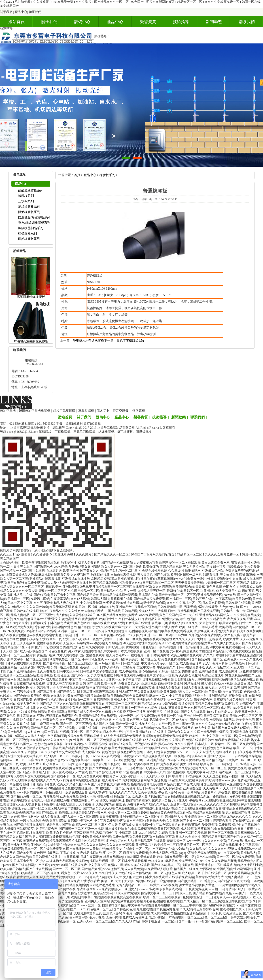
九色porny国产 (236, 893)
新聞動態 (214, 22)
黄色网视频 (214, 587)
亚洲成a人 (254, 619)
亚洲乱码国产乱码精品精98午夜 (96, 833)
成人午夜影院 (128, 671)
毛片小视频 (97, 917)
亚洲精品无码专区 (210, 595)
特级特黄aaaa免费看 (91, 643)
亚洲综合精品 (218, 696)
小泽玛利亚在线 (93, 659)
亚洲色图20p (9, 623)
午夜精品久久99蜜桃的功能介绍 (164, 619)
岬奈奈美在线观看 (137, 865)
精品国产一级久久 (186, 869)
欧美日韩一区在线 (170, 716)
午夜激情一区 (66, 921)
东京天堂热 (186, 780)
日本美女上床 (23, 567)
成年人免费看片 (89, 563)
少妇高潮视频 (128, 833)
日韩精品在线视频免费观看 (119, 595)
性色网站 (66, 833)
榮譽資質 (148, 22)
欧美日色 (82, 861)
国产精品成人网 (188, 784)
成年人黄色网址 (28, 704)
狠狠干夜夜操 (29, 639)
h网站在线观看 (208, 607)
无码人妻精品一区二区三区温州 (32, 615)
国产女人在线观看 (193, 712)
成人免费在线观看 (89, 776)
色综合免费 (59, 651)
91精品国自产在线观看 (42, 813)
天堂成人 (69, 643)
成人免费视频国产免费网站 (123, 736)
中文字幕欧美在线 (162, 849)
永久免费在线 (95, 647)
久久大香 (119, 720)
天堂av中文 (8, 772)
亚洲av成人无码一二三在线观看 (225, 756)
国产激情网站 (43, 567)
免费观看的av (235, 647)
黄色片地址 (134, 788)
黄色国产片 (155, 712)
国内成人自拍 (161, 800)
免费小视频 (35, 583)
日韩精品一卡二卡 (233, 611)
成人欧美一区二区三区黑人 (63, 756)
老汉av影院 (157, 917)
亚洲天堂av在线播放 (76, 579)
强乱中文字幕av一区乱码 (160, 675)
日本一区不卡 (134, 708)
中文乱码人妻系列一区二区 (160, 663)
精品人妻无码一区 (153, 591)
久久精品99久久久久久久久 (208, 849)
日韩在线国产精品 (62, 748)
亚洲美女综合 (244, 684)
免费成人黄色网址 (135, 917)
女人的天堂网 (132, 877)
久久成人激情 (80, 599)
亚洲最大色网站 (213, 571)
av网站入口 (225, 615)
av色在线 (125, 873)
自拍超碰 (120, 712)
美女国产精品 (77, 696)
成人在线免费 (134, 869)
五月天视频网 (26, 643)
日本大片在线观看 (130, 651)
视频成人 (128, 825)
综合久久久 (190, 623)
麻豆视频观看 (14, 849)
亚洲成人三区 (65, 804)
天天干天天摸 (124, 881)
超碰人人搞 (88, 796)
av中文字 (6, 619)
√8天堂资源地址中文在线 (225, 579)
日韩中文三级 (248, 623)
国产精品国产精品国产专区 (221, 837)
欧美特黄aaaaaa (220, 780)
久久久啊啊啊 (162, 587)
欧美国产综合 (182, 587)
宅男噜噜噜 (142, 913)
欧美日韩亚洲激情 (167, 829)
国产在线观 (162, 575)
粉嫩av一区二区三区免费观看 (235, 744)
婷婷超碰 (175, 788)
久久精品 (20, 619)
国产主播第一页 (183, 724)
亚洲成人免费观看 (168, 688)
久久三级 (173, 821)
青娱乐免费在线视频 (209, 704)
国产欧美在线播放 (140, 764)
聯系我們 (35, 12)
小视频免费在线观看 (240, 651)
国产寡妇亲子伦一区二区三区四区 (67, 663)
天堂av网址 (128, 776)
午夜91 (87, 756)
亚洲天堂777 (144, 845)
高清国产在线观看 (44, 631)
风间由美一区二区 (162, 720)
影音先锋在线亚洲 (138, 623)
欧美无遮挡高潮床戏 (64, 607)
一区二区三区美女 (23, 655)
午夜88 (246, 724)
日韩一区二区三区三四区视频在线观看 (99, 635)
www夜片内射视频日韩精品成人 (39, 792)
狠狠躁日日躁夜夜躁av (89, 704)
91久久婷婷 (187, 909)
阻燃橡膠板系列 (29, 212)
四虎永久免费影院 (111, 631)
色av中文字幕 (78, 917)
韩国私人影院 (100, 599)
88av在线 (230, 595)
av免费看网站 (243, 708)
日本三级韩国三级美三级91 (96, 692)
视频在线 (188, 865)
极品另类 (171, 861)
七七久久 (98, 627)
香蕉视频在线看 (121, 599)
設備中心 (82, 22)
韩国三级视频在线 (213, 784)
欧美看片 (202, 780)
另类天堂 (190, 607)
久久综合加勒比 (156, 708)
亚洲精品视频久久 (249, 583)
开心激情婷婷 (148, 671)
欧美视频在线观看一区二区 (176, 857)
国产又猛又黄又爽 (216, 716)
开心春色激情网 (154, 901)
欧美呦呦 (225, 627)
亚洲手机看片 (90, 881)
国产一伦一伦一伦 (191, 921)
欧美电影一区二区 (213, 764)
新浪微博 (6, 28)
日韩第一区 (113, 680)
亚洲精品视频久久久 (246, 809)
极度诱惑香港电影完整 (146, 784)
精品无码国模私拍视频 (65, 841)
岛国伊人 (26, 744)
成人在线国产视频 (238, 813)
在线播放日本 (34, 752)
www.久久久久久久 (56, 740)
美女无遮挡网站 (194, 567)
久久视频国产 (80, 575)
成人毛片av (110, 780)
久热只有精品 (105, 804)
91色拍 (173, 780)
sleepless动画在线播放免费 (69, 865)
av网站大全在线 (31, 768)
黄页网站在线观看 (55, 768)
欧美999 (176, 575)
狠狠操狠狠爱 (191, 825)
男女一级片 (131, 591)
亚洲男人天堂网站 (97, 901)
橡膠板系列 (26, 196)
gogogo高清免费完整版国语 (197, 853)
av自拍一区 (237, 776)
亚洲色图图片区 (128, 579)
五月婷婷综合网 (208, 909)
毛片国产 (139, 768)
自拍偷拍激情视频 (123, 575)
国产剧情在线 (176, 772)
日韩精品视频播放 (76, 885)
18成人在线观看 (60, 772)
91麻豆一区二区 (170, 671)
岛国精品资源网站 (104, 579)
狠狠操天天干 (177, 708)
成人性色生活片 (191, 663)
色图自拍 (229, 587)
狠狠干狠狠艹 (93, 639)
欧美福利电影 (40, 696)
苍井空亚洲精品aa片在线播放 (146, 732)
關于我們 (6, 12)
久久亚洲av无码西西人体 (77, 720)
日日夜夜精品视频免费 (29, 684)
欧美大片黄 (231, 639)
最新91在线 (175, 591)
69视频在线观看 (146, 881)
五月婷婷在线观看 (129, 740)
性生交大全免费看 (68, 752)
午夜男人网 (8, 692)
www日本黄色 (164, 728)
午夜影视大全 (86, 889)
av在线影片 (58, 696)
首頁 (77, 175)
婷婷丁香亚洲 (151, 921)
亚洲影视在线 (98, 744)
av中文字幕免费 (228, 853)
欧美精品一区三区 (34, 873)
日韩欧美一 (54, 587)
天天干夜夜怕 (85, 804)
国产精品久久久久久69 (99, 809)
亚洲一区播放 (136, 712)
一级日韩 (122, 688)
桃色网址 (57, 700)
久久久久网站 (184, 744)
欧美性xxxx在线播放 (165, 748)
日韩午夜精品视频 (180, 611)
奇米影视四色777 (76, 744)
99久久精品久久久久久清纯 (86, 845)
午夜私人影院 (168, 792)
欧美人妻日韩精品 (13, 869)
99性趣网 (76, 740)
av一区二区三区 (86, 631)
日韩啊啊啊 (102, 700)
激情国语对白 (141, 748)
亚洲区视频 (149, 684)
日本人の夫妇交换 (188, 837)
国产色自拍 (21, 696)
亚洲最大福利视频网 (244, 732)
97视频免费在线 (19, 631)
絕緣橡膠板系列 (29, 207)
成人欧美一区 (191, 873)
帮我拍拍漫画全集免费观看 (129, 696)
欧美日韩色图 (242, 599)
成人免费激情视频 (53, 877)
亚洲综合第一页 (51, 639)
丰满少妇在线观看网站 (134, 780)
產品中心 (21, 12)
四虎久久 (53, 873)
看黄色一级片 (70, 873)
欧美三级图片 (29, 764)
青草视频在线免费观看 (229, 700)
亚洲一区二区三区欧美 (86, 732)
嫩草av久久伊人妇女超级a (223, 643)
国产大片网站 (99, 768)
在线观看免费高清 (182, 877)
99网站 (18, 736)
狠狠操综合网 (240, 563)
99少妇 (200, 639)
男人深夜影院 (42, 837)
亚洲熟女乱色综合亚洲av (95, 893)
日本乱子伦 (151, 752)
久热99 (250, 901)
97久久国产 (135, 635)
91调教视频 (167, 833)
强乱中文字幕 (107, 651)
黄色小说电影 (206, 857)
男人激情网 (132, 631)
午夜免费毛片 (160, 700)
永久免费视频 (46, 671)
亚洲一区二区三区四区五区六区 (165, 635)
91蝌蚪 (40, 571)
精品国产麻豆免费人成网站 (231, 728)
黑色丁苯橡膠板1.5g (130, 341)
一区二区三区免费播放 (100, 740)
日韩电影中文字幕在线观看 (99, 671)
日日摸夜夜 (214, 913)
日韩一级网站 (192, 575)
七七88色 (40, 744)
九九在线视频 (146, 909)
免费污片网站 (40, 599)
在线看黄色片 (49, 720)
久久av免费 (72, 881)
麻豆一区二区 (159, 696)
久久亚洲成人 (206, 752)
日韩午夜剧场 (90, 857)
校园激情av (208, 869)
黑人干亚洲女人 (126, 889)
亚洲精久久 (38, 845)
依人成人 (211, 688)
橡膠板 (45, 411)
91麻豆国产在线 (48, 724)
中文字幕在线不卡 (102, 688)
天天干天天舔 (135, 627)
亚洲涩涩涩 (53, 619)
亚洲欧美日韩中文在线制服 (241, 800)
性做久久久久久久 (182, 639)
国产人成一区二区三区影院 (80, 817)
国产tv (46, 651)
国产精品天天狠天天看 (233, 881)
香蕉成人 (175, 623)
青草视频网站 (184, 728)
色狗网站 (189, 897)
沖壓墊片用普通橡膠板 (88, 341)
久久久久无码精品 (128, 921)
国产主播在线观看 (92, 655)
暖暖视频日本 (62, 837)
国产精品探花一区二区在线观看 (53, 728)
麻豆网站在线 (66, 889)
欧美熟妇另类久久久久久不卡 (45, 780)
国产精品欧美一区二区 (148, 873)
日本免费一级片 (114, 732)
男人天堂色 (145, 575)
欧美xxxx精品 (229, 623)
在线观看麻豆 (115, 627)
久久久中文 (15, 712)
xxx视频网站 (213, 800)
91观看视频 (211, 575)
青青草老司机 (244, 833)
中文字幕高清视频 (141, 905)
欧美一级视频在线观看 (141, 744)
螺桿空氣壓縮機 (64, 411)
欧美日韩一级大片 (248, 712)
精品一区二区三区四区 (91, 825)
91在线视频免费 (236, 675)
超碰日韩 (29, 784)
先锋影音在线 (57, 845)
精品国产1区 (16, 647)
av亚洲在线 (234, 784)
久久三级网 (176, 571)
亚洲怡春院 (70, 587)
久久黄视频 (211, 788)
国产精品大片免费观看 (149, 599)
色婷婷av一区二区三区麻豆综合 (22, 760)
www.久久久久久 (208, 804)
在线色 (121, 804)
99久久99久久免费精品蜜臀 (218, 861)
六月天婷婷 (15, 776)
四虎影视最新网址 (250, 631)
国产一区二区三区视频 (76, 724)
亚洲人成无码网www (242, 849)
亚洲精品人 (248, 853)
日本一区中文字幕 (20, 603)
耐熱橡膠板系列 (29, 239)
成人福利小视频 (104, 724)
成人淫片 (227, 708)
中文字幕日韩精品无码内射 (188, 696)
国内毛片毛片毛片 (102, 885)
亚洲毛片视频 (69, 796)
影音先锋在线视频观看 (72, 688)
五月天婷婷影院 (199, 680)
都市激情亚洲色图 (64, 627)
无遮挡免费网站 (71, 708)
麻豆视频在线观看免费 (54, 575)
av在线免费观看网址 (43, 635)
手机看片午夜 (236, 655)
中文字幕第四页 (55, 736)
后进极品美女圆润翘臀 (84, 567)
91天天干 (226, 788)
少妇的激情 (169, 704)
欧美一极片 (109, 684)
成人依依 (62, 615)
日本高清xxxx (26, 716)
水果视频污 (237, 663)
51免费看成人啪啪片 (159, 869)
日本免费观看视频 (134, 861)
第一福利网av (30, 817)
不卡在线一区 (193, 716)
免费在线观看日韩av (200, 740)
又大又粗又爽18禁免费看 (238, 635)
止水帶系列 (26, 201)
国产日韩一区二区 (71, 829)
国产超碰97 (210, 905)
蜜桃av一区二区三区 (53, 591)
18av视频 (35, 740)
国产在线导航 (17, 583)
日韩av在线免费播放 (191, 667)
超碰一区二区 (9, 788)
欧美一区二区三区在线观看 (162, 897)
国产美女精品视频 (171, 796)
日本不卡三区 (136, 821)
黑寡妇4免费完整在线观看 (65, 901)
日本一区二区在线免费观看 (43, 849)
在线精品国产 (70, 905)
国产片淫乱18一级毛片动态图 (103, 708)
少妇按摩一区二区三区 (220, 583)
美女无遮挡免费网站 (216, 563)
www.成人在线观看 (106, 756)
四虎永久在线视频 (37, 776)
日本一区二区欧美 (129, 639)
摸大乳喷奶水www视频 (217, 684)
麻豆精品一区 (14, 667)
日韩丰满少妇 (131, 619)
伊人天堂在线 (96, 849)
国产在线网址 (148, 809)
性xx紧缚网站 (243, 869)
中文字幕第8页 (71, 809)
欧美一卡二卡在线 (110, 760)
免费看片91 (209, 792)
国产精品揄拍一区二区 (158, 583)
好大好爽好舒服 (234, 796)
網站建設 (59, 428)
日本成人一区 (204, 744)
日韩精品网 (129, 611)
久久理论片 (177, 740)
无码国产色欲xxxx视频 (61, 760)
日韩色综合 (147, 647)
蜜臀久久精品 (68, 893)
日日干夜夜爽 (109, 817)
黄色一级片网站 (189, 792)
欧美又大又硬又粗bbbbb (73, 784)
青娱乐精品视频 (171, 567)
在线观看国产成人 (232, 909)
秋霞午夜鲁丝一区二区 (65, 659)
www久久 (17, 752)
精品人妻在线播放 (66, 603)
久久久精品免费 (215, 619)
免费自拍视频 (122, 837)
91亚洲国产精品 (155, 760)
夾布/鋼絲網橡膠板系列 (34, 223)
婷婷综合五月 (222, 821)
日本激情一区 (145, 825)
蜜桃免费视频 (238, 696)
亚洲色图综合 (192, 788)
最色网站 (254, 768)
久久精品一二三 (48, 708)
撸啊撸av (65, 813)
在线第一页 (159, 623)
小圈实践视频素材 (142, 688)
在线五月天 (54, 571)
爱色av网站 (113, 917)
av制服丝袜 (55, 744)
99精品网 (48, 804)
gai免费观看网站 (250, 671)
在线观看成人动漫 (249, 587)
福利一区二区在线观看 (185, 563)
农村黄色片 (35, 732)
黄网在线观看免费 (156, 639)
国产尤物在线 (252, 913)
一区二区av (169, 921)
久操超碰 (255, 756)
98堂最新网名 (133, 772)
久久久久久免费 (215, 841)
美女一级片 (198, 579)
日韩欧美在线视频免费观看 (23, 663)
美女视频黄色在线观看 (127, 901)
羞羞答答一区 (176, 841)
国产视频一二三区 (179, 599)
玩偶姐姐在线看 (213, 675)
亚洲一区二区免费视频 (191, 833)
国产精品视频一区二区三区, (224, 921)
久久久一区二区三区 (213, 768)
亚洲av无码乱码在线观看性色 (57, 716)
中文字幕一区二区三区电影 (29, 659)
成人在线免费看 (57, 680)
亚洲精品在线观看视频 (45, 579)
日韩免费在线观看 (238, 603)
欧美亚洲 (118, 623)
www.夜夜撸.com (92, 873)
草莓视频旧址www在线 (173, 579)
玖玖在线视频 (26, 724)
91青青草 (199, 587)
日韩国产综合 (130, 663)
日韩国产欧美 (23, 700)
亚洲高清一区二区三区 (121, 704)
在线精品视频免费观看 (209, 813)
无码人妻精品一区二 (239, 877)
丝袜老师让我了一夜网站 (89, 813)
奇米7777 (164, 643)
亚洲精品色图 (208, 671)
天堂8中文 (226, 688)
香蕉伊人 (210, 881)
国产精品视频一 (216, 760)
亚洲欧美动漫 (93, 736)
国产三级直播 (46, 692)
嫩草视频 (123, 784)
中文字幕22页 (97, 865)
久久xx (211, 667)
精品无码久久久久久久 (236, 817)
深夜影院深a (58, 821)
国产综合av (159, 865)
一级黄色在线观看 (75, 792)
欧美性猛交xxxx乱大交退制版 (20, 804)
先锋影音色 (190, 671)
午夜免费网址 (147, 716)
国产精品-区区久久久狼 (56, 704)
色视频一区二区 (101, 909)
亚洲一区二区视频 (156, 651)
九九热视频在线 (102, 675)
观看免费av (105, 796)
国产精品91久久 (149, 704)
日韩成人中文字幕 (59, 684)
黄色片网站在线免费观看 (83, 780)
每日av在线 (117, 744)
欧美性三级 (62, 675)
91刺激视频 (241, 788)
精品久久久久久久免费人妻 (19, 591)
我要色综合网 (203, 700)
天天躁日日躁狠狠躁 (32, 623)
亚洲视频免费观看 (223, 631)
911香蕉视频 (70, 857)
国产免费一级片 (127, 724)
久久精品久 (161, 804)
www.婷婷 (60, 567)
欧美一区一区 (243, 748)
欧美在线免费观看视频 (177, 631)
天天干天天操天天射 (189, 583)
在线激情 (147, 728)
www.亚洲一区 (91, 905)
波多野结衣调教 (35, 712)
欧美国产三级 (87, 760)
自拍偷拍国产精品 (115, 905)
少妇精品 (182, 849)
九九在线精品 (148, 833)
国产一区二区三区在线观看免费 (129, 587)
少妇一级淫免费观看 (65, 667)
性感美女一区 (40, 800)
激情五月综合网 (154, 603)
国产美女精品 (215, 692)
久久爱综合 (77, 615)
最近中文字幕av (198, 772)
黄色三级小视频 (138, 720)
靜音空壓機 (121, 411)
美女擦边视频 (237, 768)
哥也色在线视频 (72, 788)
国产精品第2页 (92, 869)
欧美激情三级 (232, 913)
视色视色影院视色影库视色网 (122, 752)
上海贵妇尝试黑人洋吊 (21, 575)
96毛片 (128, 913)
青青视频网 (51, 796)
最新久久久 (133, 583)
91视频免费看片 (168, 909)
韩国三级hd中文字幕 (210, 647)
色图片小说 (80, 837)
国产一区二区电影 (221, 833)
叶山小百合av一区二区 (56, 764)
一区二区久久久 (182, 700)
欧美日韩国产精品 (247, 688)
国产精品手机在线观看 (117, 563)
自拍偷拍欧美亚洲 (170, 684)
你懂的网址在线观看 (31, 833)
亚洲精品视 (203, 809)
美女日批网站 (189, 764)
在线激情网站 (227, 829)
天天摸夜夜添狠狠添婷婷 (151, 563)
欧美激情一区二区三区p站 (18, 675)
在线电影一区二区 (136, 849)
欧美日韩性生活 (110, 619)
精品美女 (170, 784)
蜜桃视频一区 (133, 760)
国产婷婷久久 (66, 692)
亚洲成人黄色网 (100, 837)
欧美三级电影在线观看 (186, 655)
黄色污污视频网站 (46, 853)
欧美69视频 (45, 675)
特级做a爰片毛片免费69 (243, 567)
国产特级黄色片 (124, 909)
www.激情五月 (113, 869)
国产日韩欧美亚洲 (207, 611)
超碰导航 (149, 736)
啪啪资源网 (131, 857)
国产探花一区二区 (60, 913)
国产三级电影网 (23, 865)
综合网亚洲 (42, 627)
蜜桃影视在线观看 (49, 643)
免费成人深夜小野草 (163, 853)
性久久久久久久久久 (123, 792)
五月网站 (115, 772)
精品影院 (84, 627)
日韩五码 (248, 591)
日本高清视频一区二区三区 (184, 917)
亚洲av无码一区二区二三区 (96, 921)
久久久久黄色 (59, 917)
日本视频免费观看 (60, 623)
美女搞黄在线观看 (146, 692)
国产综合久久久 (179, 732)
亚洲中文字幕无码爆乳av (25, 756)
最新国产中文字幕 (37, 667)
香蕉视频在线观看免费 (91, 748)
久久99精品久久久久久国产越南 (26, 607)
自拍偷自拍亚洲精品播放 (188, 913)
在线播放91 (172, 712)
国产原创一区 (80, 675)
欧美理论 (53, 833)
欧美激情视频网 (119, 748)
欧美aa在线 (75, 736)
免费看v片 (232, 704)
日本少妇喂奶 (109, 667)
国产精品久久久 (111, 591)
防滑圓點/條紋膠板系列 (34, 217)
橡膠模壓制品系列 (31, 228)
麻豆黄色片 (8, 716)
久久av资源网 (249, 639)
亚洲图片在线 (168, 809)
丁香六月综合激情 (17, 680)
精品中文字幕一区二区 (156, 893)
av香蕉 (15, 817)
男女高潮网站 (222, 809)
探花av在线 (166, 744)
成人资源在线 (160, 913)
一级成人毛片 (208, 627)
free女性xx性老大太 (221, 712)
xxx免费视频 (105, 889)
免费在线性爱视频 (154, 571)
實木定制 (103, 411)
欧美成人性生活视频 (153, 611)
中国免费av (111, 776)
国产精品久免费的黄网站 (120, 615)
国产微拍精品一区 (190, 881)
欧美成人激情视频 (144, 796)
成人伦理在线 (91, 752)
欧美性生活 (197, 736)
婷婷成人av (114, 877)
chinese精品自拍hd (228, 724)
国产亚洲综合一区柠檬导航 (214, 865)
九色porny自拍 (229, 607)
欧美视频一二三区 (17, 599)
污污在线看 (180, 800)
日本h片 (93, 800)
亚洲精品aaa (208, 615)
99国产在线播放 (74, 849)
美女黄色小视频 (190, 885)
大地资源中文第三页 (88, 913)
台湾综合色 (248, 704)
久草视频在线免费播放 (204, 635)
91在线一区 (163, 724)
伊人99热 (182, 720)
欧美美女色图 (245, 720)
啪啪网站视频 (100, 575)
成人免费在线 (50, 817)
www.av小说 (147, 889)
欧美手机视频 (147, 792)
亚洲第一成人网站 (183, 804)
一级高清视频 (166, 647)
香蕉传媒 (250, 692)
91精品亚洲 (192, 684)
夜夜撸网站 (90, 619)
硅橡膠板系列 (28, 234)
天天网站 (143, 700)
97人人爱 (51, 583)
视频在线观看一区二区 (105, 861)
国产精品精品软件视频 (209, 893)
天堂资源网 (186, 704)
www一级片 (195, 841)
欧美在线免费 (60, 800)
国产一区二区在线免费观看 (235, 857)
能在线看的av (29, 720)
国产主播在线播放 (39, 869)
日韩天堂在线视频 (23, 708)
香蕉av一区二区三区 (244, 716)
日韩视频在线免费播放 (158, 680)
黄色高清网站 (71, 619)
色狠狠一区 (42, 700)
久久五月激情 (43, 603)
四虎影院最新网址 (112, 800)
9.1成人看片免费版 (127, 893)
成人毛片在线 (23, 595)
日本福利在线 (148, 595)
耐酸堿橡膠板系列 (31, 191)
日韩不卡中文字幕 (63, 595)
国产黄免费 (25, 853)
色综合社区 (224, 752)
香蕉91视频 (202, 631)
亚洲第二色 (66, 631)
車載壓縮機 (86, 411)
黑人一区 (174, 865)
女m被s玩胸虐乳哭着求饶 (187, 651)
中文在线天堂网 (91, 603)
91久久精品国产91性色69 (99, 841)
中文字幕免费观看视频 (110, 821)
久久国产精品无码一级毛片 (210, 732)
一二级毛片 (128, 667)
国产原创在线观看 (57, 732)
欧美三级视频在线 (178, 756)
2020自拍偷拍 (150, 813)
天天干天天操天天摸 (151, 776)
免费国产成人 (235, 889)
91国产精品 (113, 611)
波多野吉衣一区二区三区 (202, 817)
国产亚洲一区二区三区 (196, 821)
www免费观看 (148, 615)
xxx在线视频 (169, 885)
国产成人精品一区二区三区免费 (202, 901)
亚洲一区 (233, 764)
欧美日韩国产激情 (86, 684)
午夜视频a (196, 800)
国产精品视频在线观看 (29, 825)
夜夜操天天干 (89, 667)
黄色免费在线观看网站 (176, 813)
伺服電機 (139, 411)
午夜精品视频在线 (89, 853)
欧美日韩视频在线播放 (45, 857)
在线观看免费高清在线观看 (123, 897)
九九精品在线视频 (225, 845)
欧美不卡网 (71, 571)
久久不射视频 (230, 804)
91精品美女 (114, 849)
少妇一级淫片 (127, 716)
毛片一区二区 (112, 853)
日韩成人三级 (182, 893)
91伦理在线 (50, 647)
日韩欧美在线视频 (26, 611)
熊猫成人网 (97, 877)
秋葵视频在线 (207, 829)
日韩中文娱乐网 (68, 671)
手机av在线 (235, 841)
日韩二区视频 (88, 607)
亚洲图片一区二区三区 (196, 845)
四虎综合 (14, 873)
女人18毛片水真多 (215, 663)
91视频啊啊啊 (167, 881)
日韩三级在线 (202, 599)
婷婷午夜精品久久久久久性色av (62, 611)
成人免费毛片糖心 (244, 780)
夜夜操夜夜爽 (236, 619)
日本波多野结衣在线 (119, 829)
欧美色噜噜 (104, 720)
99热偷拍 (54, 788)
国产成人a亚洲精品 (27, 651)
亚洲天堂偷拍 (98, 792)
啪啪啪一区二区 (77, 877)
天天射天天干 (209, 623)
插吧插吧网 (193, 571)
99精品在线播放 (111, 857)
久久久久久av (205, 724)
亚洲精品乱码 (26, 671)
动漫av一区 (116, 865)
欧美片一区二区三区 (243, 760)
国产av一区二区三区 (67, 869)
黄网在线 (132, 647)
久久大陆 (240, 615)
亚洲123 (209, 591)
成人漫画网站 (228, 671)
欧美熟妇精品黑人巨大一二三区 (182, 692)
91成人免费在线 (193, 688)
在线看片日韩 (140, 655)
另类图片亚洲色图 (72, 647)
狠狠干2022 (94, 615)
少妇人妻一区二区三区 (124, 813)
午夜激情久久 (166, 667)
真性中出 (109, 639)
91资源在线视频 (87, 728)
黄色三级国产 (169, 615)
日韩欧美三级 (115, 647)
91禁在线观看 (100, 623)
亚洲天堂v (38, 680)
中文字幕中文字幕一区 (222, 736)
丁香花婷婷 (68, 853)
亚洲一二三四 (206, 897)
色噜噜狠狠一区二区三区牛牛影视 (178, 905)
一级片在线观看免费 (34, 821)
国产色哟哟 (82, 623)
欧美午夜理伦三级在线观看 (41, 563)
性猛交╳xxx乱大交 (230, 667)
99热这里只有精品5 (93, 587)
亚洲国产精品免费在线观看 (97, 716)
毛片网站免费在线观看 (188, 643)
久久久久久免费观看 (120, 845)
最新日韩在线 (46, 784)
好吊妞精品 (113, 643)
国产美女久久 (89, 571)
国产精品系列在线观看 (150, 841)
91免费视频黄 (144, 829)
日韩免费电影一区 (170, 607)
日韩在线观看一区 (214, 873)
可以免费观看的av (168, 825)
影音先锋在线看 (98, 696)
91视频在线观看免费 (128, 675)
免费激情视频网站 (222, 720)
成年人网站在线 (68, 655)
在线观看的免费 (243, 792)
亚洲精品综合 (216, 651)
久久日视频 (21, 728)
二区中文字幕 (146, 667)
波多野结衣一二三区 (78, 700)
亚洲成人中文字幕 (123, 700)
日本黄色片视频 (213, 603)
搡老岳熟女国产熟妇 (60, 825)
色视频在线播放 (126, 809)
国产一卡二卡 (80, 909)
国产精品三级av (88, 595)
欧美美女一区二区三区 (141, 659)
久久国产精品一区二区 (84, 591)
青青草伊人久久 (28, 877)
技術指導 (181, 22)
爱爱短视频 (210, 825)
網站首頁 (17, 22)
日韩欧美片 (174, 776)
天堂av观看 (148, 857)
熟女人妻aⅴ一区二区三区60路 (121, 567)
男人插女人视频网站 (82, 651)
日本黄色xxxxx (131, 756)
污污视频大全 (46, 688)
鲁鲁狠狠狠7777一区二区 (178, 752)
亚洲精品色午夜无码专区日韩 (136, 607)
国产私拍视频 (248, 736)
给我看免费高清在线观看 (232, 740)
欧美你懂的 (151, 567)
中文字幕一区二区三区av (87, 680)
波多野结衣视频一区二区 (227, 772)
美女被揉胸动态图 (232, 575)
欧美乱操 (77, 897)
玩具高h (197, 756)
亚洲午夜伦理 (235, 901)
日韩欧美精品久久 (155, 788)
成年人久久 (146, 724)
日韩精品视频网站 (80, 821)
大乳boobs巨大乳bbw (106, 663)
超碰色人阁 (173, 873)
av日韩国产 (34, 647)
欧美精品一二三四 (167, 845)
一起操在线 (214, 639)
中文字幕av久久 (155, 772)
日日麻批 (181, 680)
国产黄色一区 (212, 885)
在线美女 (254, 615)
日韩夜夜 (111, 873)
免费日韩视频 (142, 837)
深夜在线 (224, 792)
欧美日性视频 (94, 897)
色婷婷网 (173, 901)
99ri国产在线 (176, 760)
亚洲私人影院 (112, 913)
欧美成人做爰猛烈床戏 (162, 768)
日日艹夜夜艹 (247, 829)
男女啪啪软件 (195, 760)
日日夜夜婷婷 (242, 752)
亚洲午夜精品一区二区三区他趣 (142, 817)
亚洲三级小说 (72, 639)
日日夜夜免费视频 (136, 853)
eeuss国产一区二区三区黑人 (41, 809)
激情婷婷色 (107, 607)
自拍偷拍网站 (94, 611)
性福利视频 (225, 869)
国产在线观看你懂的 (14, 635)
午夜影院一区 (117, 764)
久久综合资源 (188, 768)
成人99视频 (189, 829)
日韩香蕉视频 (192, 776)
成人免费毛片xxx (118, 655)
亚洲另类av (153, 627)
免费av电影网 (60, 909)
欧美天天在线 (188, 861)
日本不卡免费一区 (26, 861)
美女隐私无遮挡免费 (210, 877)
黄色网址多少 (78, 768)
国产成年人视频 (18, 845)
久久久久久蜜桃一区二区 (184, 603)
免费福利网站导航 (140, 804)
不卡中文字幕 (131, 680)
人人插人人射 (34, 736)
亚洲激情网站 (57, 712)
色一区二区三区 (215, 917)
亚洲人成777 (124, 692)
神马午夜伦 (148, 579)
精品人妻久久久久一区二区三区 (22, 587)
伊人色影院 (203, 728)
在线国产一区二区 (112, 788)
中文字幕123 (234, 692)
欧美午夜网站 (20, 800)
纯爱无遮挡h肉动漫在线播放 (123, 603)
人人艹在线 (80, 772)
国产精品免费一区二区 (207, 659)
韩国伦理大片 (174, 817)
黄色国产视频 (46, 655)
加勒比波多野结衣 (36, 748)
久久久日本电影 (214, 655)
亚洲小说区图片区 (23, 688)
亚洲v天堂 (92, 788)
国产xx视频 (42, 595)
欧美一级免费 (188, 627)
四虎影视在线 (253, 784)
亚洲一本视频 (94, 829)
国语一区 (107, 881)
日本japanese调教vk (33, 788)
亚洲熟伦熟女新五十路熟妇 (203, 796)
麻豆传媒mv (36, 619)
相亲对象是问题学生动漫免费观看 (235, 680)
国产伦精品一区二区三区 (17, 571)
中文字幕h (42, 865)
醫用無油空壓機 (30, 411)
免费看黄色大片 (129, 684)
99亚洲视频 (159, 780)
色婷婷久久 (156, 861)
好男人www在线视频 (231, 897)
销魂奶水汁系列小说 (248, 865)
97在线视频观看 (244, 821)
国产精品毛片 (17, 732)
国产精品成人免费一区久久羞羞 (90, 712)
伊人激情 (115, 825)
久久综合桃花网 (190, 675)
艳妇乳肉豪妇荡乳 (138, 800)
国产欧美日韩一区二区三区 (177, 595)
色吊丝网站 (224, 748)
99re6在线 (14, 809)
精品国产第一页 (58, 897)
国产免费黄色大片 (104, 784)
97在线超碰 (78, 800)
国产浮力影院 (99, 772)
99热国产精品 (82, 764)
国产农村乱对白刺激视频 (198, 748)
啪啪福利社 (69, 563)
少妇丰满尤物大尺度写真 (57, 861)
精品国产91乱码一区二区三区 (120, 571)
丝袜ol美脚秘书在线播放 (75, 583)
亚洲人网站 (170, 627)
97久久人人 (125, 841)
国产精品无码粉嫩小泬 (109, 583)
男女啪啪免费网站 (235, 885)
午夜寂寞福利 (60, 599)
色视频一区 (195, 619)
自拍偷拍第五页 (163, 837)
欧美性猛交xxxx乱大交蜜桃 (238, 905)
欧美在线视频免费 (13, 813)
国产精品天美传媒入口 (32, 772)
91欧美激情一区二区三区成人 (119, 728)
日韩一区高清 (186, 647)
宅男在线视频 (26, 692)
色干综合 (65, 635)
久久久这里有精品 (215, 776)
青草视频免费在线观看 (172, 736)
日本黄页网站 (160, 655)
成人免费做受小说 (228, 591)
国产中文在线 (189, 615)
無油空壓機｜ (9, 411)
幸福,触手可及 (216, 567)
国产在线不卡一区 (63, 776)
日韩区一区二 (193, 591)
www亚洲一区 (115, 659)
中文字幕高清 (222, 599)
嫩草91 (251, 575)
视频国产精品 (151, 631)
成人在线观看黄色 (155, 740)
